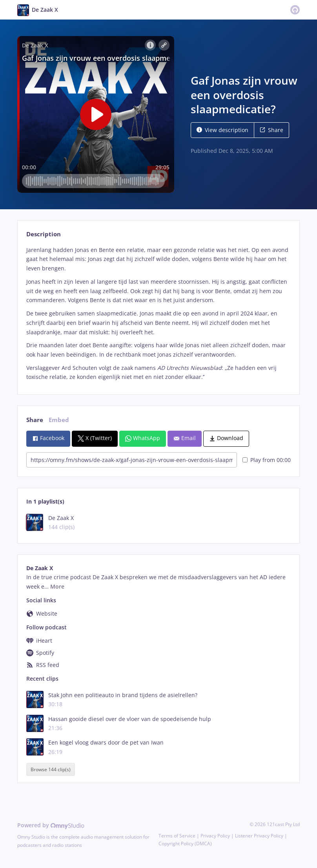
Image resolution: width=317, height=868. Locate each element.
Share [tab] (35, 420)
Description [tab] (44, 234)
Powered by (51, 825)
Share (271, 130)
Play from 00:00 (267, 460)
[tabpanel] (158, 314)
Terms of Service (177, 836)
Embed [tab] (59, 420)
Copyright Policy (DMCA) (185, 844)
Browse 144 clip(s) (51, 769)
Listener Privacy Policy (259, 836)
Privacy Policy (215, 836)
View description (222, 130)
